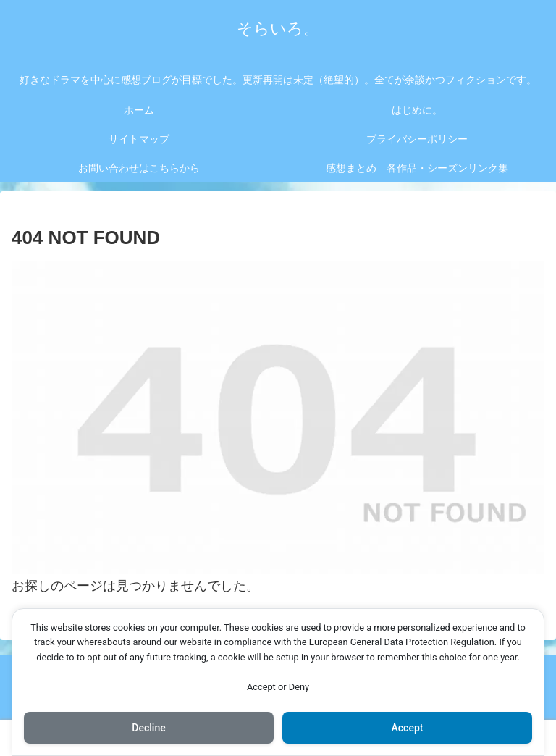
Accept (408, 728)
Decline (148, 728)
